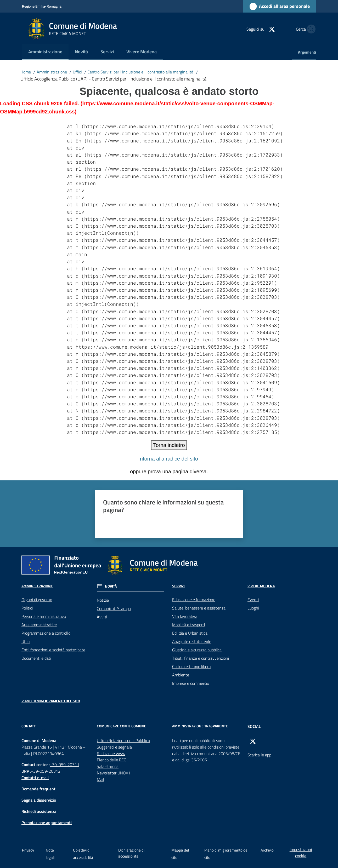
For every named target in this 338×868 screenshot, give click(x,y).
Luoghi (253, 608)
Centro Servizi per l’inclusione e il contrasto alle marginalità (140, 72)
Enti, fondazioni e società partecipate (53, 650)
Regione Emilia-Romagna (42, 6)
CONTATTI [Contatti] (29, 726)
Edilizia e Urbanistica (190, 633)
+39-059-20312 (46, 771)
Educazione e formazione (194, 600)
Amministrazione (52, 72)
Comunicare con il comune (121, 726)
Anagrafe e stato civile (192, 641)
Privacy (28, 850)
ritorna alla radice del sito (169, 459)
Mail (100, 779)
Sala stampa (108, 766)
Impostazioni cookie (301, 853)
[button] (310, 29)
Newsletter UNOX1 (114, 773)
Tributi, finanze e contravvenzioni (201, 658)
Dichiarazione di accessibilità (131, 853)
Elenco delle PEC (111, 760)
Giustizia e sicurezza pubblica (197, 650)
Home (26, 72)
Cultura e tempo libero (191, 666)
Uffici (77, 72)
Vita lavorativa (185, 616)
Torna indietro (169, 445)
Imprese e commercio (191, 683)
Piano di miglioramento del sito (51, 701)
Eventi (253, 600)
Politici (27, 608)
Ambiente (181, 675)
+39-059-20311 (64, 764)
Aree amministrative (39, 625)
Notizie (103, 600)
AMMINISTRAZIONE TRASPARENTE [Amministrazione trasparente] (200, 726)
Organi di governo (37, 600)
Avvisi (102, 617)
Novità (111, 586)
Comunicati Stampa (114, 608)
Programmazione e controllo (46, 633)
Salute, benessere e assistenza (199, 608)
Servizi (178, 586)
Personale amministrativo (44, 616)
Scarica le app (259, 755)
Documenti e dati (36, 658)
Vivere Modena (261, 586)
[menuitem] (45, 52)
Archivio (267, 850)
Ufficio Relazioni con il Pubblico (123, 740)
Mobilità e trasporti (188, 625)
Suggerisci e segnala (114, 747)
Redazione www (111, 754)
